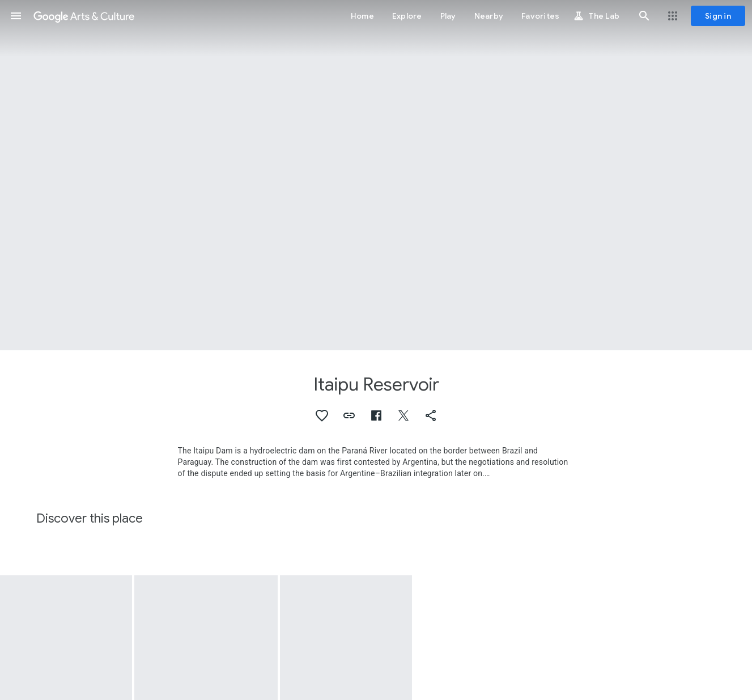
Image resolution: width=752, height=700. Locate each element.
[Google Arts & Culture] (84, 16)
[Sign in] (718, 16)
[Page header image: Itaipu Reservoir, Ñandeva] (376, 175)
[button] (16, 16)
